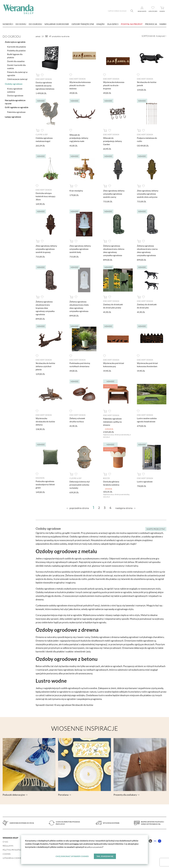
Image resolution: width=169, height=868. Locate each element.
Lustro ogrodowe (145, 481)
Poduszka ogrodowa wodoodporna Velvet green (45, 484)
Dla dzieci (113, 24)
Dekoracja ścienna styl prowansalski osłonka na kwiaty (80, 484)
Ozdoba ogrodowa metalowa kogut (44, 139)
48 (50, 36)
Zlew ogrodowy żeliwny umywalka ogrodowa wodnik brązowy (46, 249)
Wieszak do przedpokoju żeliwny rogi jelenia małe (79, 138)
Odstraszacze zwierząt (17, 78)
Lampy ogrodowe (13, 115)
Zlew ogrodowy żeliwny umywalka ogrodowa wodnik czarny (114, 194)
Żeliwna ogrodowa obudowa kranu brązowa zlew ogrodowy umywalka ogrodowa (45, 308)
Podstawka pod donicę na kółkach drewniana (80, 364)
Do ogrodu (35, 24)
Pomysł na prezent (132, 24)
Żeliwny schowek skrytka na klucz (77, 420)
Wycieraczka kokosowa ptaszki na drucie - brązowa (114, 85)
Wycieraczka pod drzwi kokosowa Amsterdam (147, 364)
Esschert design (44, 79)
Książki (101, 24)
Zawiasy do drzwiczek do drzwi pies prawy (113, 306)
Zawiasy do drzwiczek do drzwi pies (147, 306)
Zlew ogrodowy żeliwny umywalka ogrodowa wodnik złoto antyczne (148, 194)
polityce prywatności (96, 847)
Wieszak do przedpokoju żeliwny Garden (112, 141)
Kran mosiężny (76, 190)
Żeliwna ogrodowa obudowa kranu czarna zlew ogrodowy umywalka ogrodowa (147, 250)
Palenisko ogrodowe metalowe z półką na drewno (112, 421)
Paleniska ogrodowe (16, 111)
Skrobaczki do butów (83, 705)
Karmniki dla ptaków (17, 45)
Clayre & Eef (42, 134)
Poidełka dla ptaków (16, 49)
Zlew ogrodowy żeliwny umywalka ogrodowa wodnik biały (80, 249)
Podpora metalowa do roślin (147, 139)
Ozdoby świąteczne (83, 24)
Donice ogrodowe (15, 94)
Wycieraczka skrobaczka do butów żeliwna (45, 421)
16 (43, 36)
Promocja (151, 24)
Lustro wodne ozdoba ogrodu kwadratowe (147, 420)
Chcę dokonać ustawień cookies (72, 856)
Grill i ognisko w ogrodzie (17, 106)
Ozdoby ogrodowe (14, 82)
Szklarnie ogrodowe (57, 24)
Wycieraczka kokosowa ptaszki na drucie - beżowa (80, 85)
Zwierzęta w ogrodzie (15, 41)
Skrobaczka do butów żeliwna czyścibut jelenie (45, 366)
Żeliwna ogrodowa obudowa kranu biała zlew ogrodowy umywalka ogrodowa (79, 306)
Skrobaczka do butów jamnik (147, 84)
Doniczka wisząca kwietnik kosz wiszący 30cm (45, 196)
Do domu (21, 24)
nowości (8, 24)
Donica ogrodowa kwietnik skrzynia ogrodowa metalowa (45, 86)
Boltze (106, 478)
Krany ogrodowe (63, 705)
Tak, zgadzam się (105, 856)
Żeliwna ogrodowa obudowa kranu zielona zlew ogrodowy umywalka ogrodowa (114, 250)
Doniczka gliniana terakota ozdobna (111, 483)
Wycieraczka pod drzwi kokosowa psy (114, 364)
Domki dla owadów (16, 60)
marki (163, 24)
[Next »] (125, 508)
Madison (40, 478)
